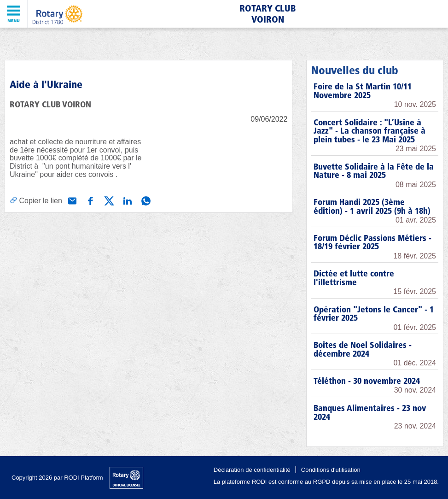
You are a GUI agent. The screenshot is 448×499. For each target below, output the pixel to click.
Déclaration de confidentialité (252, 470)
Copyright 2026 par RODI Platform (57, 478)
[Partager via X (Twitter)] (108, 200)
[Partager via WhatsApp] (145, 200)
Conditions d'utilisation (331, 470)
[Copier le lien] (36, 200)
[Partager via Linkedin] (127, 200)
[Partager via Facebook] (90, 200)
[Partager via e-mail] (71, 200)
